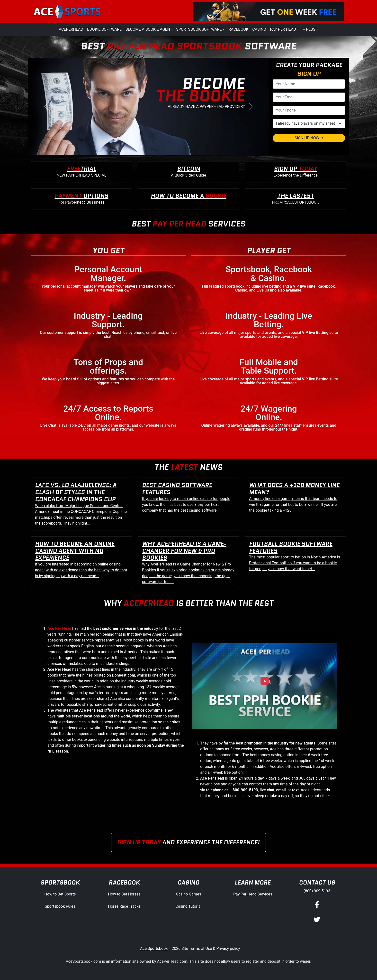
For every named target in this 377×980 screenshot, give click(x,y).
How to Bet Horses (124, 894)
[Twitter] (317, 920)
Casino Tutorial (189, 906)
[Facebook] (317, 905)
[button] (46, 107)
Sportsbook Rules (60, 906)
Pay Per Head (283, 29)
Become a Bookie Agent (149, 29)
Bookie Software (104, 29)
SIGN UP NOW (309, 138)
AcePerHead (71, 29)
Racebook (238, 29)
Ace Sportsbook (154, 948)
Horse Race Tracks (124, 906)
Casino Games (188, 894)
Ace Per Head (59, 628)
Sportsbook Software (199, 29)
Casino (259, 29)
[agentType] (309, 123)
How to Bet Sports (60, 894)
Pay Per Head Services (253, 894)
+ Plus (309, 29)
